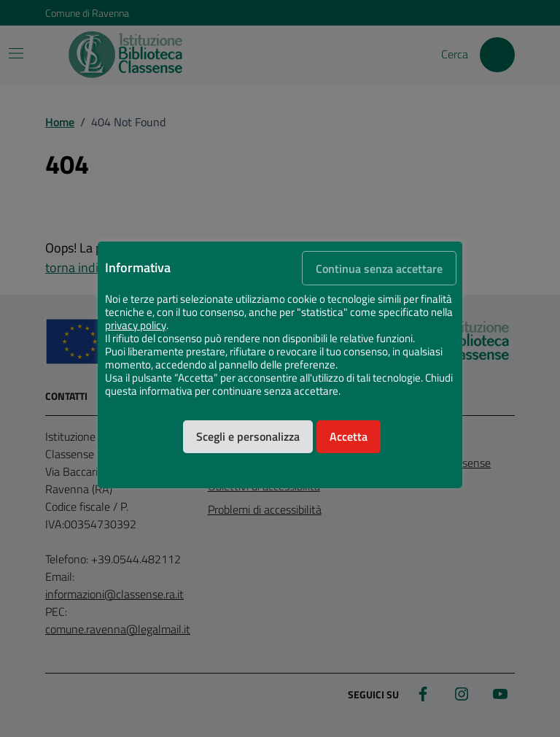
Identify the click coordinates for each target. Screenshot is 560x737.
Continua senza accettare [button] (379, 269)
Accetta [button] (349, 436)
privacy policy (136, 325)
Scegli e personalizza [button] (248, 436)
